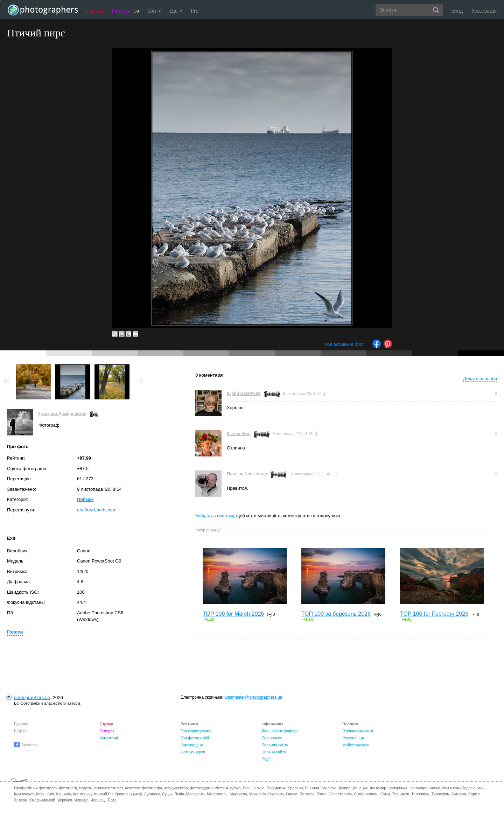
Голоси (15, 632)
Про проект (271, 738)
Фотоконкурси (193, 752)
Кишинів (63, 794)
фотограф (68, 788)
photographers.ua (32, 697)
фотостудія (200, 788)
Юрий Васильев (244, 393)
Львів (179, 794)
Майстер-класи (356, 745)
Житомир (378, 788)
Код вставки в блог (344, 344)
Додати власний (480, 379)
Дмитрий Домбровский (62, 414)
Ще (176, 11)
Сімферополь (366, 794)
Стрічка (94, 11)
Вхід (458, 11)
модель (86, 788)
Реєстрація (484, 11)
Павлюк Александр (247, 474)
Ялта (112, 800)
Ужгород (458, 794)
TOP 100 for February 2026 (434, 614)
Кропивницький (128, 794)
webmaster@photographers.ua (254, 697)
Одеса (292, 794)
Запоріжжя (398, 788)
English (20, 731)
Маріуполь (195, 794)
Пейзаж (85, 499)
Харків (474, 794)
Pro (195, 11)
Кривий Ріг (103, 794)
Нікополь (276, 794)
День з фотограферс (280, 731)
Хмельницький (42, 800)
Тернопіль (420, 794)
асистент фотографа (143, 788)
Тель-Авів (401, 794)
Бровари (295, 788)
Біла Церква (254, 788)
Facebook (26, 745)
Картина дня (192, 745)
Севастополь (340, 794)
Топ (154, 11)
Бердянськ (276, 788)
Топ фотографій (195, 738)
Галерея (125, 11)
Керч (40, 794)
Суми (385, 794)
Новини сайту (274, 752)
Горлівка (329, 788)
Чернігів (81, 800)
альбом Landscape (97, 510)
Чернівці (98, 800)
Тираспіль (440, 794)
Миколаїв (258, 794)
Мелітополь (217, 794)
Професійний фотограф (35, 788)
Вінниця (312, 788)
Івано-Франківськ (425, 788)
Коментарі (109, 738)
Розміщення (353, 738)
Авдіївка (233, 788)
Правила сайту (275, 745)
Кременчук (83, 794)
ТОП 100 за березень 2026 (336, 614)
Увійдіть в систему (215, 516)
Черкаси (65, 800)
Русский (21, 724)
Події (266, 759)
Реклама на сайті (358, 731)
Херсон (20, 800)
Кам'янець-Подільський (463, 788)
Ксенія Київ (239, 434)
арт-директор (176, 788)
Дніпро (344, 788)
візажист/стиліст (108, 788)
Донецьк (360, 788)
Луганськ (152, 794)
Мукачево (238, 794)
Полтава (307, 794)
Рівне (322, 794)
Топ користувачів (196, 731)
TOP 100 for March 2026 (233, 614)
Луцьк (167, 794)
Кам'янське (24, 794)
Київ (50, 794)
